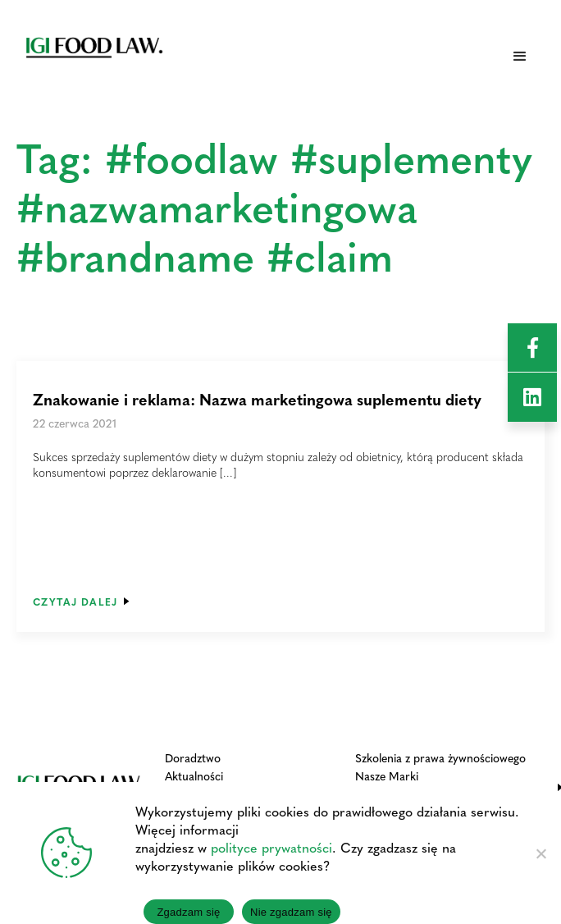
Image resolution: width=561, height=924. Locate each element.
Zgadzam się (188, 912)
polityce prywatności (271, 847)
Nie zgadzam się (291, 912)
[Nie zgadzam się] (540, 853)
